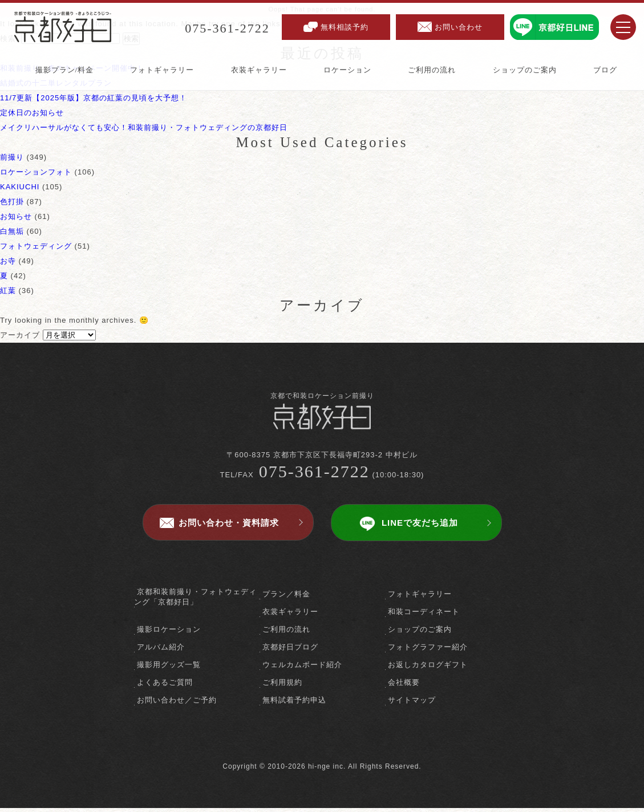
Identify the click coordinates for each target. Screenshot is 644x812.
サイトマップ (412, 704)
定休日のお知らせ (32, 113)
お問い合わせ (459, 27)
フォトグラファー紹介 (428, 651)
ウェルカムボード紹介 (302, 669)
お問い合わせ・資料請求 (229, 527)
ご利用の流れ (286, 633)
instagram (342, 744)
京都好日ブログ (290, 651)
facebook (302, 744)
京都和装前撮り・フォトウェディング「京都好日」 (195, 601)
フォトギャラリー (420, 598)
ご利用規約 (282, 686)
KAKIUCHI (20, 187)
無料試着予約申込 (294, 704)
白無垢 (12, 231)
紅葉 (8, 291)
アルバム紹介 (161, 651)
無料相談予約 (345, 27)
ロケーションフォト (36, 172)
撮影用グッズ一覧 (169, 669)
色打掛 (12, 202)
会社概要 (404, 686)
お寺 (8, 261)
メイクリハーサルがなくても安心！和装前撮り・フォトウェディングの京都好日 (144, 127)
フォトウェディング (36, 246)
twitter (322, 744)
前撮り (12, 157)
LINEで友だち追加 (420, 527)
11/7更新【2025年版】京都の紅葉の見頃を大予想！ (94, 98)
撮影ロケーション (169, 633)
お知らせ (16, 216)
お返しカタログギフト (428, 669)
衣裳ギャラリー (290, 616)
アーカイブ (20, 335)
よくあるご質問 (165, 686)
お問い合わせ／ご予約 (177, 704)
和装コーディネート (424, 616)
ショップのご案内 (420, 633)
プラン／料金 (286, 598)
